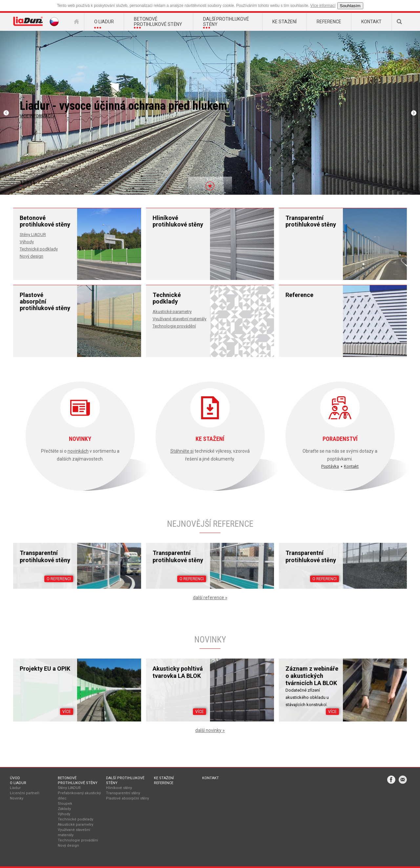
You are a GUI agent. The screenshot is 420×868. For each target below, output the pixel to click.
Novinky (17, 798)
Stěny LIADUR (33, 235)
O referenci (59, 579)
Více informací (323, 6)
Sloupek (65, 804)
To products (200, 181)
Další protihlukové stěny (125, 780)
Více (67, 712)
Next (413, 113)
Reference (164, 783)
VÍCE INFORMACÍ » (37, 116)
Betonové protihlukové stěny (78, 780)
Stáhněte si (182, 451)
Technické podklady (39, 249)
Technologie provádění (174, 326)
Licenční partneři (25, 793)
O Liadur (18, 783)
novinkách (78, 451)
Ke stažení (164, 778)
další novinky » (210, 730)
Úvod (15, 778)
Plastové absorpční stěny (127, 798)
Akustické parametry (172, 312)
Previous (8, 113)
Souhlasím (350, 6)
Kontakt (351, 466)
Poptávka (330, 466)
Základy (64, 809)
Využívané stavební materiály (179, 319)
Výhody (27, 242)
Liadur (15, 788)
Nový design (31, 256)
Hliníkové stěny (119, 788)
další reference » (210, 598)
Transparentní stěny (123, 793)
